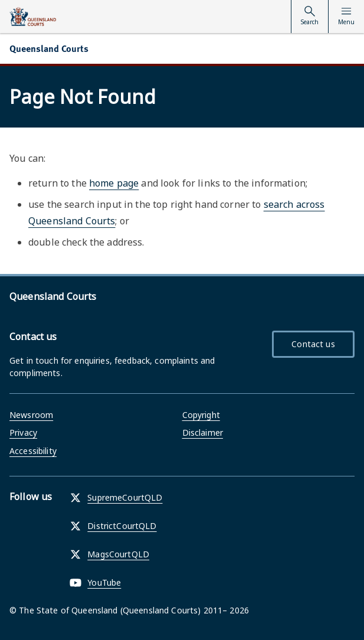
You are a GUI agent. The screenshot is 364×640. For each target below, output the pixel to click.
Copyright (201, 415)
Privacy (23, 432)
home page (114, 183)
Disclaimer (203, 432)
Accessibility (33, 451)
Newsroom (31, 415)
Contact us (313, 344)
